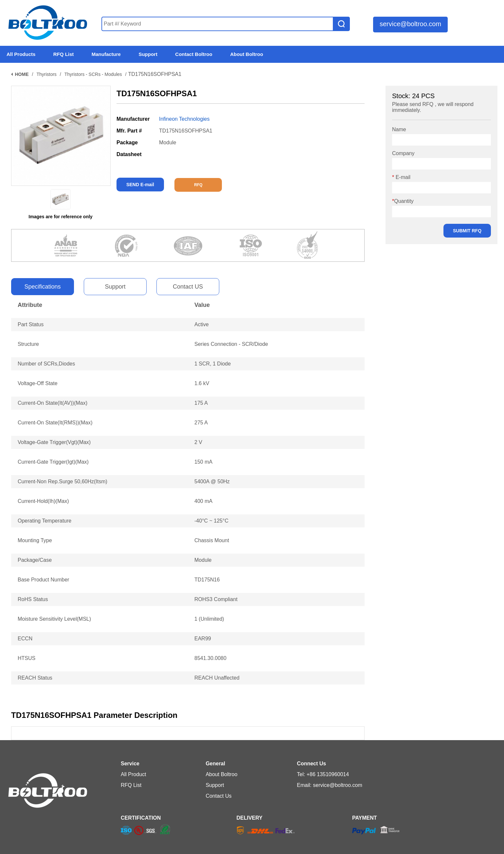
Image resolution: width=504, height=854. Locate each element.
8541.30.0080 (210, 658)
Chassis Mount (212, 540)
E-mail (401, 177)
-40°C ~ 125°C (211, 521)
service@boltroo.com (410, 24)
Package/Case (35, 560)
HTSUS (27, 658)
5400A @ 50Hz (212, 481)
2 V (198, 442)
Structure (28, 344)
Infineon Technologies (184, 119)
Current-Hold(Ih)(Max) (43, 501)
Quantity (403, 201)
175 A (201, 403)
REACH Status (35, 678)
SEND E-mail (140, 185)
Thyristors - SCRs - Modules (93, 74)
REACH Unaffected (217, 678)
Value (202, 305)
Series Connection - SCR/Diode (231, 344)
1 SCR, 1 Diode (213, 364)
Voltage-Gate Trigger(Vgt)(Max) (54, 442)
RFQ (198, 185)
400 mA (203, 501)
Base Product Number (43, 580)
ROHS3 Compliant (216, 599)
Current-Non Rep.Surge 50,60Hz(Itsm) (63, 481)
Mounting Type (35, 540)
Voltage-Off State (38, 383)
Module (203, 560)
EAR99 (203, 639)
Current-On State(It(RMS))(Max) (55, 423)
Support (115, 287)
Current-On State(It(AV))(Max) (53, 403)
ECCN (25, 639)
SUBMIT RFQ (467, 231)
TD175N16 (207, 580)
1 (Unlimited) (209, 619)
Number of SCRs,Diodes (46, 364)
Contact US (188, 287)
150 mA (203, 462)
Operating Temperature (45, 521)
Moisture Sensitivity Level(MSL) (54, 619)
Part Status (31, 324)
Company (403, 153)
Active (202, 324)
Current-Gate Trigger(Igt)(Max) (53, 462)
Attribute (30, 305)
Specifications (42, 287)
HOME (22, 74)
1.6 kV (202, 383)
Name (399, 129)
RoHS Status (33, 599)
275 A (201, 423)
